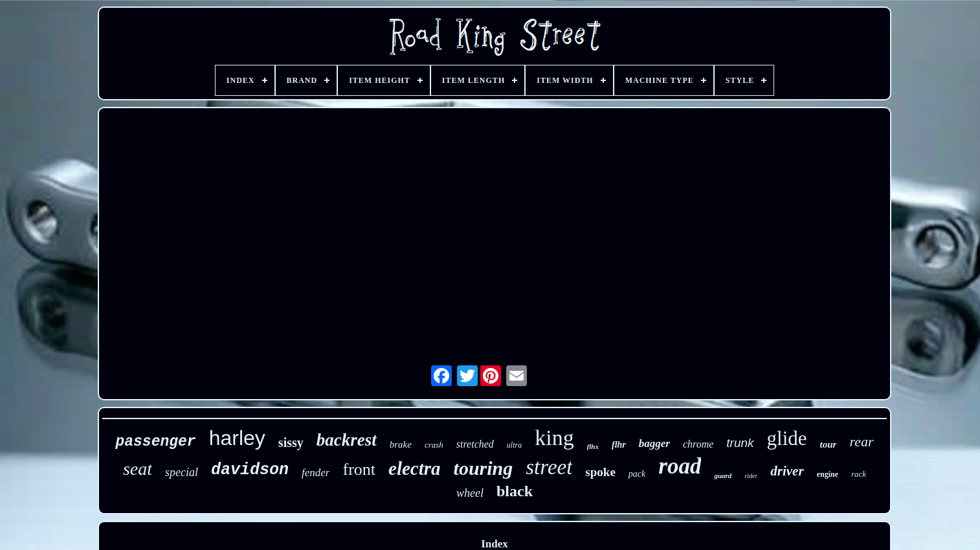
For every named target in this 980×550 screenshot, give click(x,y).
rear (861, 441)
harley (237, 438)
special (182, 472)
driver (787, 471)
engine (828, 474)
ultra (514, 445)
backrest (347, 440)
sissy (291, 442)
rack (859, 474)
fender (316, 473)
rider (751, 476)
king (554, 438)
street (549, 467)
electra (415, 468)
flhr (619, 445)
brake (401, 444)
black (515, 491)
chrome (698, 444)
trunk (740, 443)
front (359, 469)
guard (723, 476)
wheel (470, 493)
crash (434, 445)
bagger (654, 443)
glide (787, 438)
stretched (475, 444)
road (680, 466)
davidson (250, 470)
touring (484, 468)
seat (138, 469)
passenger (155, 442)
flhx (593, 446)
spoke (600, 472)
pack (637, 474)
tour (829, 444)
